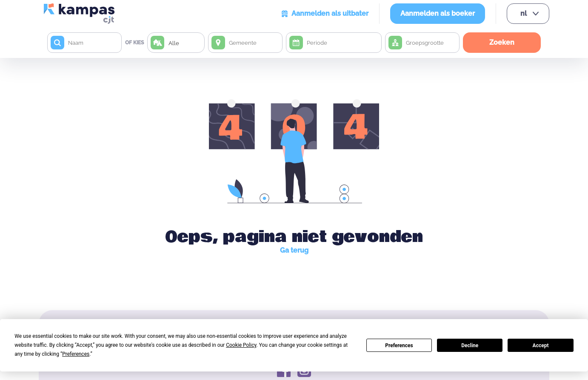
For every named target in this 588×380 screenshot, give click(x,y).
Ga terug (294, 250)
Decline (470, 345)
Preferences (399, 345)
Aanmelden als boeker (438, 13)
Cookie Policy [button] (241, 345)
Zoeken (502, 42)
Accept (541, 345)
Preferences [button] (76, 354)
